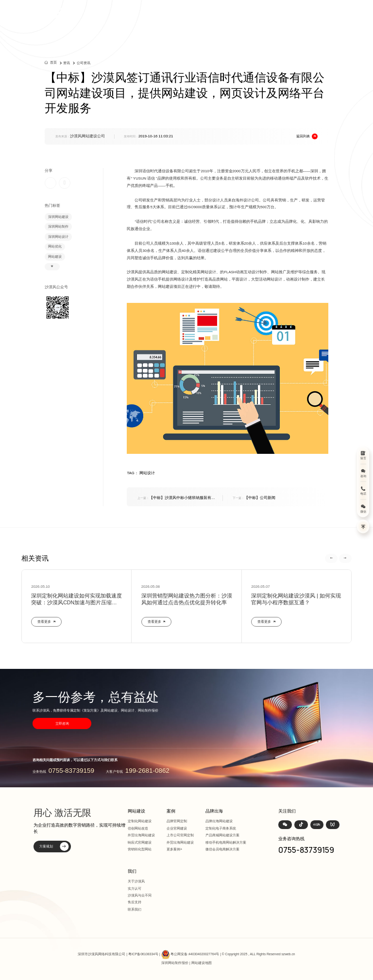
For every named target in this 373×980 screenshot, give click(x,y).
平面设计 (239, 279)
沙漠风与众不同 (140, 895)
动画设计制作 (298, 279)
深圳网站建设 (58, 217)
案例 (171, 811)
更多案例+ (174, 849)
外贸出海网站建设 (141, 835)
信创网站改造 (138, 828)
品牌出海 (214, 811)
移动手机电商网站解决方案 (226, 842)
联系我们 (135, 909)
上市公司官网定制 (180, 835)
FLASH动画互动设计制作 (246, 272)
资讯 (67, 63)
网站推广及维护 (285, 272)
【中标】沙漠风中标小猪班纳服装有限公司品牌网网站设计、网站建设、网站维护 (176, 498)
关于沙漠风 (136, 881)
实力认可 (135, 889)
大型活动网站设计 (267, 279)
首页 (53, 62)
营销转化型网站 (140, 849)
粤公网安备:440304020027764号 (195, 954)
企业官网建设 (177, 828)
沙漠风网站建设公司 (87, 136)
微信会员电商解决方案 (222, 849)
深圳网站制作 (58, 226)
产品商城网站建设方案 (222, 835)
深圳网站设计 (58, 237)
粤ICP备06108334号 (143, 954)
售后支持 (135, 902)
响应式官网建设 (140, 842)
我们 (132, 871)
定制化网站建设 (140, 821)
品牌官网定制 (177, 821)
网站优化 (55, 246)
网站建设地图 (202, 963)
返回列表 (307, 136)
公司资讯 (84, 63)
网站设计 (208, 272)
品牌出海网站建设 (219, 821)
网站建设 (55, 257)
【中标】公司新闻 (254, 498)
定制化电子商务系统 (221, 828)
